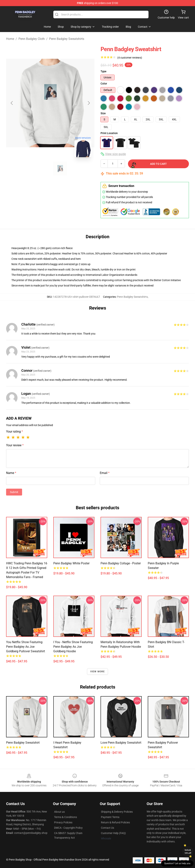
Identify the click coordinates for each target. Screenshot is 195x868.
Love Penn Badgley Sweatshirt (121, 743)
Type (103, 71)
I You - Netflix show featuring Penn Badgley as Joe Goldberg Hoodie (73, 647)
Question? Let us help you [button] (177, 863)
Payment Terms (110, 817)
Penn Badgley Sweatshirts (67, 39)
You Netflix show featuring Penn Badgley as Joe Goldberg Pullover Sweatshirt (26, 647)
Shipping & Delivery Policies (117, 812)
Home (10, 39)
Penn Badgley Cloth (32, 39)
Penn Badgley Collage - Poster (121, 563)
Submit (14, 492)
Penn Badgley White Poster (71, 563)
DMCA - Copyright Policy (68, 828)
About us (59, 812)
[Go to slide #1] (40, 169)
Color (104, 84)
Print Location (109, 133)
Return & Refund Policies (115, 822)
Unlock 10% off (188, 852)
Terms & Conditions (66, 817)
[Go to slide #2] (60, 169)
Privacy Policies (63, 822)
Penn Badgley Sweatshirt (23, 743)
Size (103, 113)
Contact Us (107, 828)
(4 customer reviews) (130, 58)
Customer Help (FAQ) (113, 833)
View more (98, 672)
